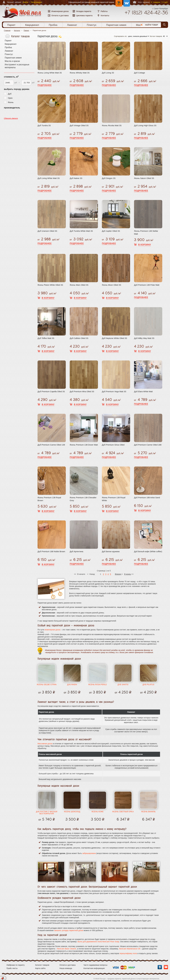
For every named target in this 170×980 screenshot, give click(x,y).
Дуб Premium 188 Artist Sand (147, 497)
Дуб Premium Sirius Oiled (113, 445)
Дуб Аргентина (76, 551)
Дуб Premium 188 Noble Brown (51, 551)
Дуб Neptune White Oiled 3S (114, 338)
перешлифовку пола (128, 953)
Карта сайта (40, 968)
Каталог (17, 30)
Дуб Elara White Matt (143, 391)
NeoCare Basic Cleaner (67, 949)
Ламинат (72, 25)
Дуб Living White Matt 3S (49, 178)
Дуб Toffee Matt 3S (46, 338)
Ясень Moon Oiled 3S (111, 285)
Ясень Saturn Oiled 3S (144, 178)
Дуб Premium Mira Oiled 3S (82, 391)
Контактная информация (94, 968)
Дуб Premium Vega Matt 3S (114, 391)
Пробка (53, 25)
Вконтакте (160, 967)
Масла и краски (145, 25)
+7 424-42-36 (146, 12)
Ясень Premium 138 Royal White (114, 499)
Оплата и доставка (67, 965)
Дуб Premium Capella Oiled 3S (51, 391)
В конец (128, 574)
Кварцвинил (32, 25)
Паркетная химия (116, 25)
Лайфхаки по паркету (15, 965)
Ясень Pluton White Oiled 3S (50, 285)
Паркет (11, 25)
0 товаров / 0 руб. (159, 2)
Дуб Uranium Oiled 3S (47, 231)
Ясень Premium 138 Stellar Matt (146, 232)
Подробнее (45, 85)
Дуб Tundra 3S (44, 125)
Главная (7, 30)
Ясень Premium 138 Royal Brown (49, 499)
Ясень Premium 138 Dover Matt (84, 445)
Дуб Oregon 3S (109, 178)
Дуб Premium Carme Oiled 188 (148, 445)
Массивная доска (45, 744)
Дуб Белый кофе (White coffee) (148, 551)
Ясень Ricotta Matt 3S (112, 125)
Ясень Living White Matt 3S (50, 73)
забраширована (89, 853)
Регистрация (36, 2)
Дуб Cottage (139, 73)
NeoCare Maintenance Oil (130, 949)
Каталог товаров (42, 965)
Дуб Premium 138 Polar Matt (147, 285)
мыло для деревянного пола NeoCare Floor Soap (98, 942)
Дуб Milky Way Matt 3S (144, 338)
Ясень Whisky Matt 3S (80, 73)
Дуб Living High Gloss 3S (145, 125)
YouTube (166, 967)
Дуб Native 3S (76, 178)
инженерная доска (53, 630)
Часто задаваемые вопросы (95, 965)
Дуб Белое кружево (111, 551)
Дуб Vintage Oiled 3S (79, 125)
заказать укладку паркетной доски (69, 930)
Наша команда (66, 968)
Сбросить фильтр (11, 118)
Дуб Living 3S (108, 73)
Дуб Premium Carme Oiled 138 (51, 445)
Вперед (118, 574)
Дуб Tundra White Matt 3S (81, 231)
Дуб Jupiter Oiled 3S (111, 231)
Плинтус (92, 25)
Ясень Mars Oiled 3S (79, 285)
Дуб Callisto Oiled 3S (79, 338)
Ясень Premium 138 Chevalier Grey (83, 499)
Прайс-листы (12, 968)
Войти (26, 2)
